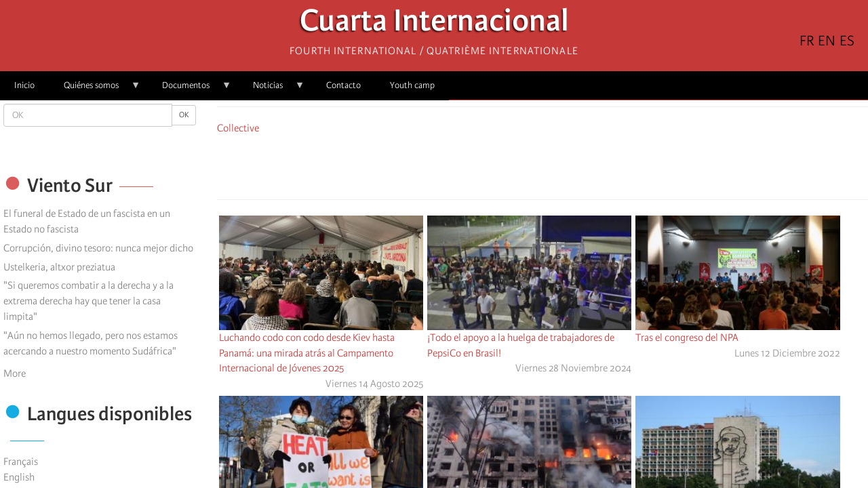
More (15, 373)
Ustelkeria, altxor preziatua (59, 267)
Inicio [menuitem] (24, 85)
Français (21, 462)
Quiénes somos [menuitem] (95, 90)
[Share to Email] (561, 165)
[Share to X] (524, 165)
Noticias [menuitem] (272, 90)
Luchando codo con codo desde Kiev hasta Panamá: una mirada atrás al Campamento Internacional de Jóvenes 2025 (307, 353)
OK (184, 115)
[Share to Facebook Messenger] (542, 165)
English (19, 477)
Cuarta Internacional (434, 24)
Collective (238, 128)
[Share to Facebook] (505, 165)
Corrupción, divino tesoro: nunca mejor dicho (98, 248)
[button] (580, 165)
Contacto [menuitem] (343, 85)
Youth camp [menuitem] (412, 85)
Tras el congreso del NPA (687, 338)
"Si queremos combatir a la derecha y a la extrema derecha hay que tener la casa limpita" (88, 301)
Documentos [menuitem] (190, 90)
